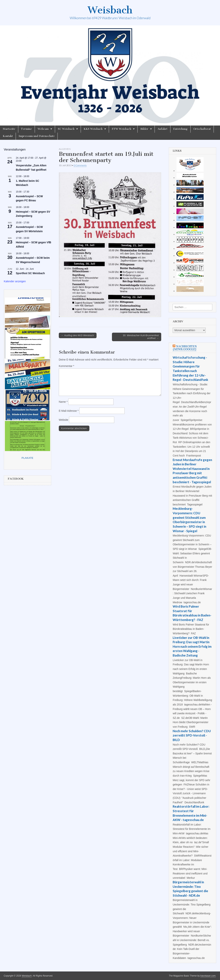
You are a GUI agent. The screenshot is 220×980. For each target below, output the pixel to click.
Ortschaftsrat (202, 129)
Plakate (27, 458)
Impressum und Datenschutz (37, 136)
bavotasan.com (208, 976)
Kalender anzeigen (15, 281)
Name (63, 402)
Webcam (43, 129)
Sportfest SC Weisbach (30, 273)
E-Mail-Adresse (69, 411)
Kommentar (67, 366)
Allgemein (65, 149)
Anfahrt (163, 129)
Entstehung (180, 129)
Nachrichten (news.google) (185, 348)
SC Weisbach (66, 129)
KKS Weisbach (93, 129)
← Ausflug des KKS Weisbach (78, 335)
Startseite (9, 129)
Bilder (144, 129)
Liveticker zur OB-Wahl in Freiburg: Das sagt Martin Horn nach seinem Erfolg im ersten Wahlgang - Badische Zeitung (192, 647)
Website (64, 420)
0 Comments (80, 165)
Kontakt (8, 136)
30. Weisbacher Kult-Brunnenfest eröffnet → (141, 337)
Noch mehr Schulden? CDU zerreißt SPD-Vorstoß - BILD (192, 735)
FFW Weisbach (121, 129)
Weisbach (110, 10)
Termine (26, 129)
